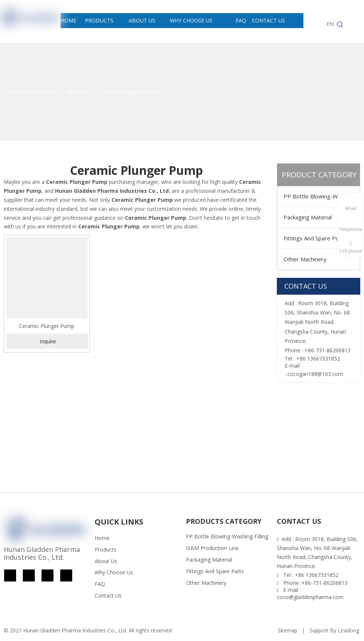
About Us (106, 561)
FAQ (100, 584)
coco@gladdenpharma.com (310, 597)
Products (105, 549)
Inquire (48, 341)
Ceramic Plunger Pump (47, 326)
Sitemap (287, 630)
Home (102, 538)
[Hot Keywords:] (340, 25)
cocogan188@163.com (315, 374)
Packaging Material (308, 217)
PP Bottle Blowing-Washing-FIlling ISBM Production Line (322, 196)
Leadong (348, 630)
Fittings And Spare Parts (315, 238)
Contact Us (108, 596)
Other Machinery (305, 259)
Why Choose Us (114, 572)
